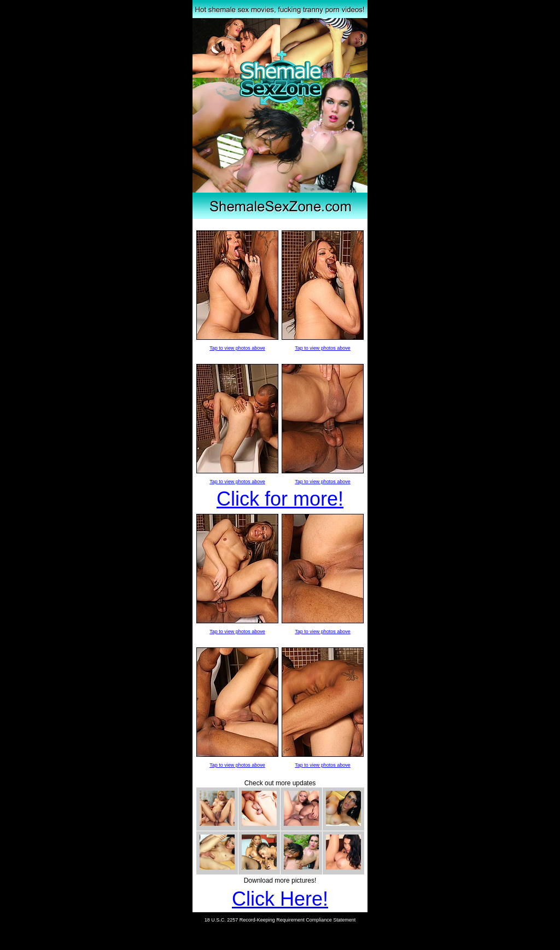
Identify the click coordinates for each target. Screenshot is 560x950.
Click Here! (280, 899)
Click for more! (280, 499)
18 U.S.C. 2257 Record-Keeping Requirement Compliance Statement (280, 920)
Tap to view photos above (237, 348)
